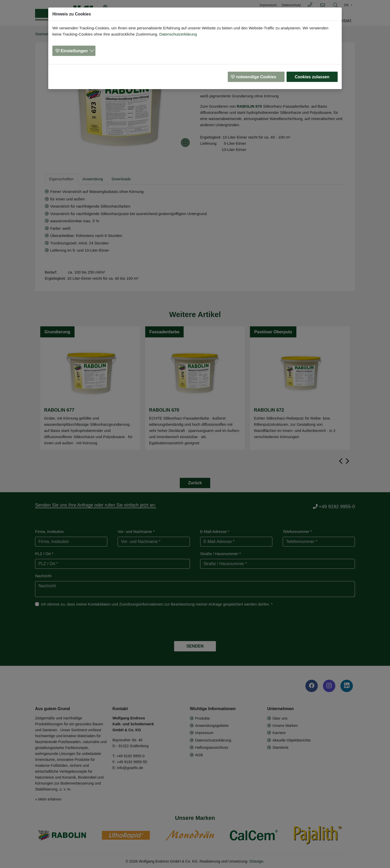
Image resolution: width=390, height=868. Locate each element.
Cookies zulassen (312, 77)
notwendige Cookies (256, 77)
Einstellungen (74, 51)
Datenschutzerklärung (178, 34)
